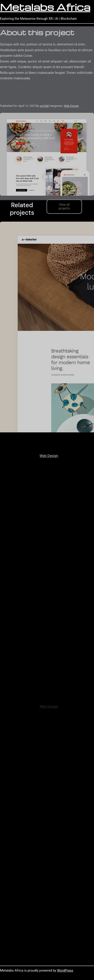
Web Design (71, 106)
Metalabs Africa (45, 7)
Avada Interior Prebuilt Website (49, 448)
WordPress (65, 970)
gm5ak (44, 106)
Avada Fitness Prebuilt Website (49, 699)
